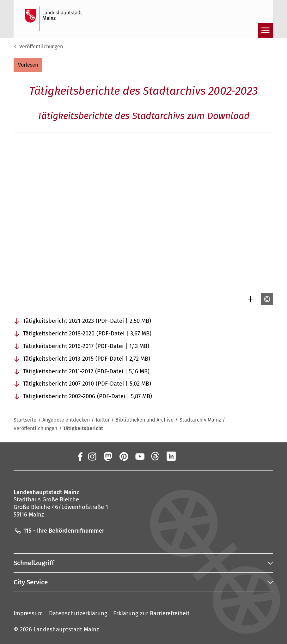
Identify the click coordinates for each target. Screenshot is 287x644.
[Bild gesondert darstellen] (249, 299)
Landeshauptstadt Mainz (66, 629)
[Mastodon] (108, 456)
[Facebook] (80, 456)
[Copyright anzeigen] (266, 299)
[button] (28, 65)
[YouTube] (139, 456)
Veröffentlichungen (41, 47)
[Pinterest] (124, 456)
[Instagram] (92, 456)
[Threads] (156, 456)
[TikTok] (203, 456)
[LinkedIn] (171, 456)
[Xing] (187, 456)
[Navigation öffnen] (266, 30)
